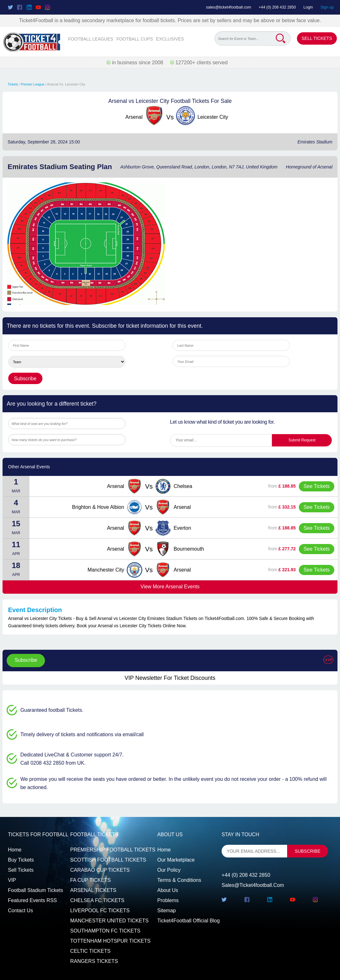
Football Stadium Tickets (35, 890)
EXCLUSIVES (170, 39)
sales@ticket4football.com (229, 7)
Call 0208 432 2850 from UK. (53, 763)
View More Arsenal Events (170, 587)
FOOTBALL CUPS (135, 39)
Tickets (13, 84)
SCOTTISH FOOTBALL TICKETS (108, 860)
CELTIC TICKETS (90, 951)
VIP (12, 880)
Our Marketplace (176, 860)
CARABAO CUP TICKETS (100, 870)
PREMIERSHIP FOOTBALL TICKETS (113, 850)
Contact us (20, 910)
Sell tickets (21, 870)
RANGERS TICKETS (94, 961)
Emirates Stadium (315, 142)
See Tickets (317, 486)
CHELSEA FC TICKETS (97, 900)
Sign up (327, 7)
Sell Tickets (317, 38)
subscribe (308, 851)
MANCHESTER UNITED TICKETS (110, 921)
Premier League (33, 84)
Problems (168, 900)
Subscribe (26, 660)
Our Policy (169, 870)
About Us (168, 890)
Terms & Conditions (179, 880)
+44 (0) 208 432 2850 (277, 7)
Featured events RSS (32, 900)
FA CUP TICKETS (91, 880)
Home (15, 850)
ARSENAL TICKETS (93, 890)
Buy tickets (21, 860)
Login (308, 7)
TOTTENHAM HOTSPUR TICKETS (110, 941)
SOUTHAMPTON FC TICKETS (105, 931)
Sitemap (167, 910)
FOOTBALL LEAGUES (91, 39)
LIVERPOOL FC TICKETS (100, 910)
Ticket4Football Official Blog (189, 921)
